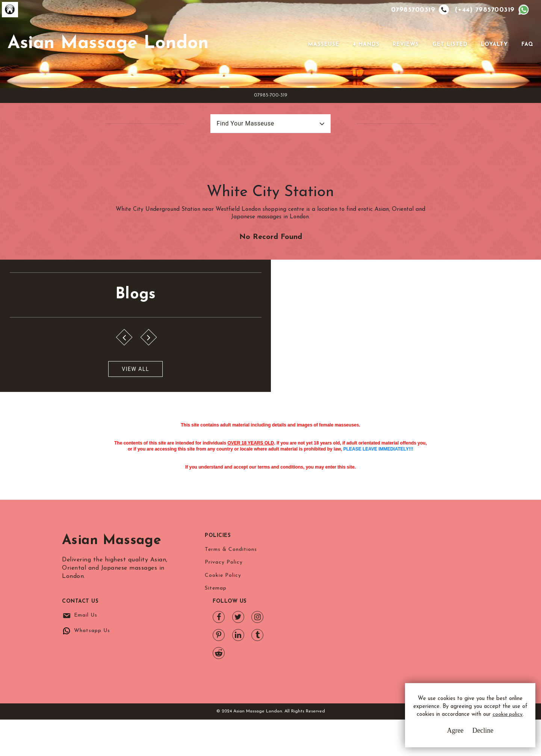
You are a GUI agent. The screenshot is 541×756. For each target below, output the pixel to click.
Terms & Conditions (231, 643)
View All (42, 432)
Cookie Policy (223, 671)
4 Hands (365, 57)
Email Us (335, 643)
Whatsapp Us (342, 658)
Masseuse (323, 57)
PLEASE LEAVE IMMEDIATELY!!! (378, 525)
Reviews (405, 57)
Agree (445, 733)
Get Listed (449, 57)
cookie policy (464, 719)
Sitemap (216, 684)
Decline (473, 733)
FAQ (526, 57)
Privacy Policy (224, 657)
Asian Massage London (134, 56)
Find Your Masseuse (238, 149)
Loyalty (493, 57)
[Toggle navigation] (296, 56)
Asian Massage (112, 634)
